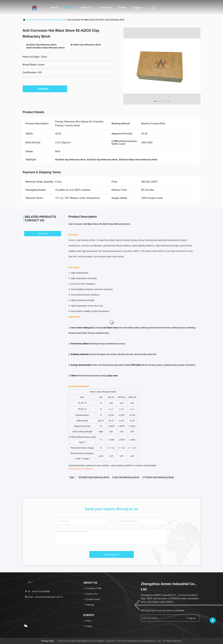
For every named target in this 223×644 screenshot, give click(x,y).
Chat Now (45, 89)
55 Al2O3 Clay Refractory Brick (94, 477)
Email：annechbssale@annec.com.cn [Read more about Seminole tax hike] (44, 597)
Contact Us (105, 8)
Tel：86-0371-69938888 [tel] (37, 591)
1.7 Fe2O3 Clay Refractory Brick (158, 477)
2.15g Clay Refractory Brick (126, 477)
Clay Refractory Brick (55, 20)
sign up (191, 618)
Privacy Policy (48, 641)
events (122, 8)
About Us (87, 8)
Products (69, 8)
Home (54, 8)
